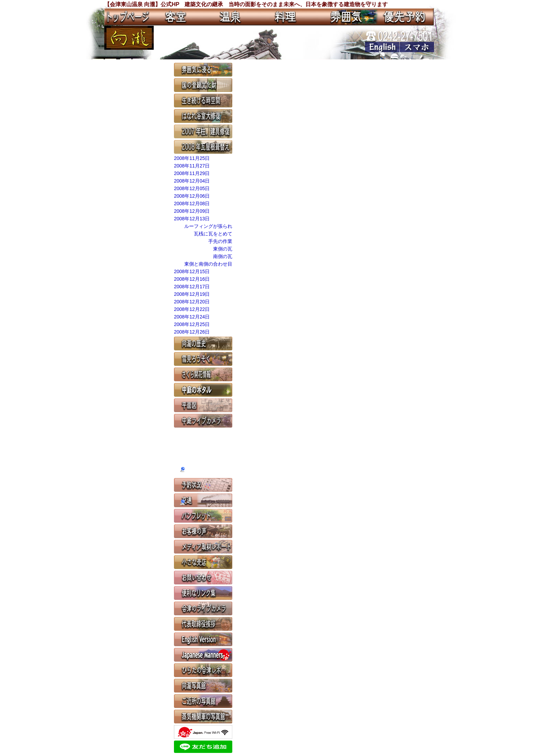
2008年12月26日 (192, 332)
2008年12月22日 (192, 309)
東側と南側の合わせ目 (208, 264)
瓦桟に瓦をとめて (213, 234)
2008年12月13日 (192, 219)
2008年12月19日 (192, 294)
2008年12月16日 (192, 279)
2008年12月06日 (192, 196)
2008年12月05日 (192, 188)
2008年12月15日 (192, 271)
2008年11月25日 (192, 158)
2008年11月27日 (192, 166)
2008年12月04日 (192, 181)
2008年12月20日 (192, 302)
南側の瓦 (223, 256)
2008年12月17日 (192, 287)
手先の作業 (220, 241)
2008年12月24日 (192, 317)
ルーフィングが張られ (208, 226)
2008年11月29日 (192, 173)
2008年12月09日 (192, 211)
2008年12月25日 (192, 324)
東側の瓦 (223, 249)
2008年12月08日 (192, 203)
